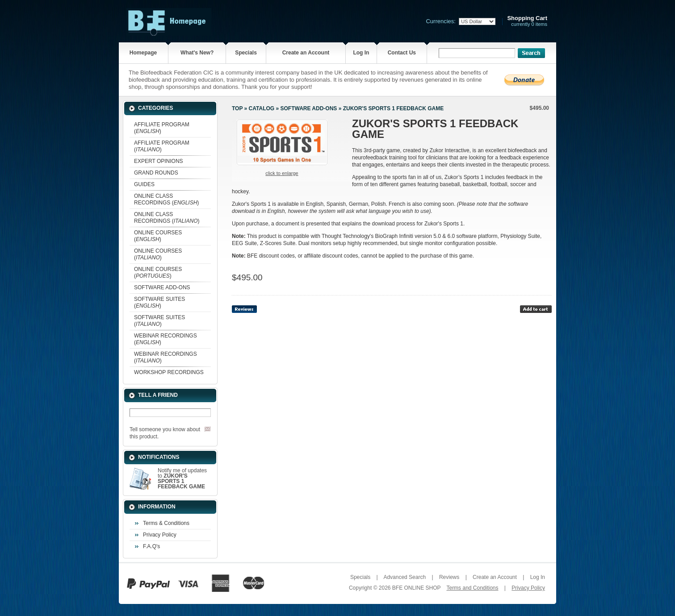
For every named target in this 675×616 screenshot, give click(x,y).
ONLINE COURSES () (158, 236)
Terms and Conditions (472, 588)
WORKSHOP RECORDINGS (169, 372)
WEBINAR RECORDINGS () (166, 339)
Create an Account (306, 53)
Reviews (449, 577)
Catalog (262, 108)
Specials (246, 53)
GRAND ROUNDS (156, 173)
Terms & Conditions (166, 523)
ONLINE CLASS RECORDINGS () (166, 199)
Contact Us (402, 53)
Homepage (143, 53)
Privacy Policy (160, 535)
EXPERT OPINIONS (159, 161)
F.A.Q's (151, 546)
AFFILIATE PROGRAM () (162, 128)
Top (237, 108)
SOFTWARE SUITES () (159, 302)
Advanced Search (405, 577)
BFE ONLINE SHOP (416, 588)
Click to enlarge (282, 173)
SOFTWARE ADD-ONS (162, 287)
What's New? (197, 53)
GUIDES (144, 184)
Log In (361, 53)
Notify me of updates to (182, 479)
